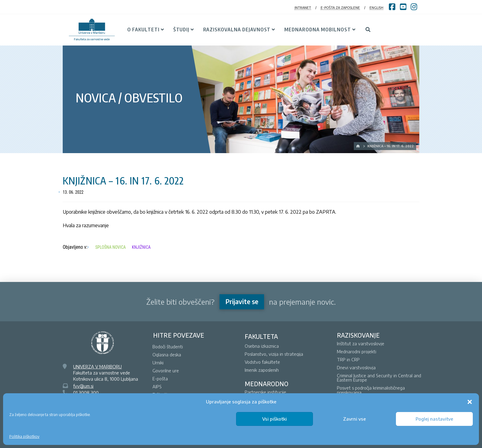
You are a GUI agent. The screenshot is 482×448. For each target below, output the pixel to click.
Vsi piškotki (275, 419)
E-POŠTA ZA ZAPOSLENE (340, 8)
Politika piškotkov (24, 436)
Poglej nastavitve (434, 419)
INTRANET (303, 8)
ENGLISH (376, 8)
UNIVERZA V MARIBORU (97, 367)
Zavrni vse (354, 419)
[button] (470, 402)
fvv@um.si (83, 386)
